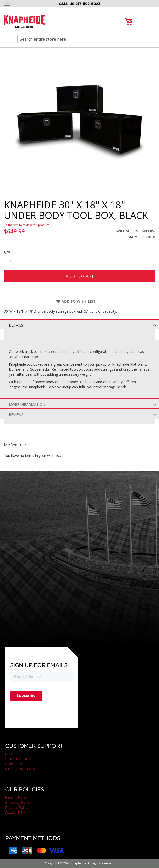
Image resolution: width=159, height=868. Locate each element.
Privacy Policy (17, 808)
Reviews (16, 415)
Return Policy (17, 797)
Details (16, 325)
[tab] (79, 324)
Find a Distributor (20, 769)
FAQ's (10, 754)
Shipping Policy (18, 802)
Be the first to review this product (26, 225)
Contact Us (15, 764)
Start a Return (17, 759)
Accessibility (16, 813)
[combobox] (51, 39)
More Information (27, 405)
